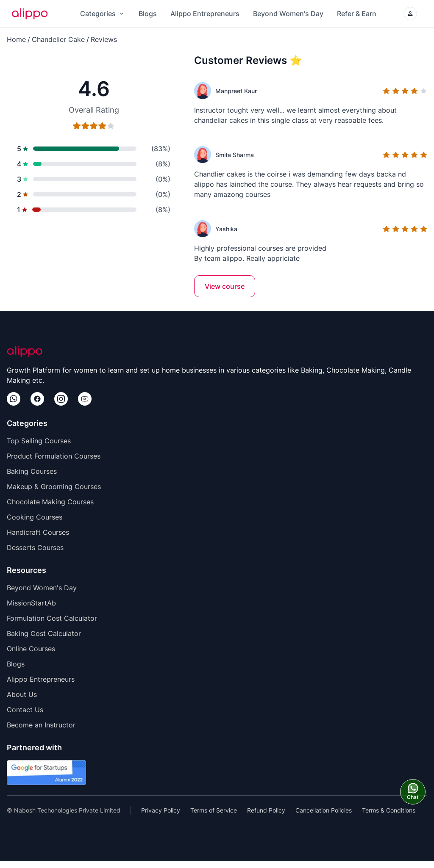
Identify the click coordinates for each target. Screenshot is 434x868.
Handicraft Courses (38, 532)
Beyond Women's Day (288, 14)
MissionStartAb (31, 603)
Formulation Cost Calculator (52, 618)
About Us (22, 694)
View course (225, 286)
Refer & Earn (357, 14)
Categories (103, 14)
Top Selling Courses (39, 441)
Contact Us (25, 710)
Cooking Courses (35, 517)
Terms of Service (214, 810)
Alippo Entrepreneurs (205, 14)
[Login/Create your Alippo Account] (410, 14)
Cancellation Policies (324, 810)
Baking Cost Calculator (44, 633)
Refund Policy (266, 810)
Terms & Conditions (389, 810)
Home (16, 39)
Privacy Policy (161, 810)
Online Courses (31, 649)
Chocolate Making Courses (50, 502)
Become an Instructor (41, 725)
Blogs (148, 14)
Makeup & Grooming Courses (54, 487)
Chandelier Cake (58, 39)
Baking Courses (32, 471)
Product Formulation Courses (54, 456)
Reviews (104, 39)
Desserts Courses (35, 547)
